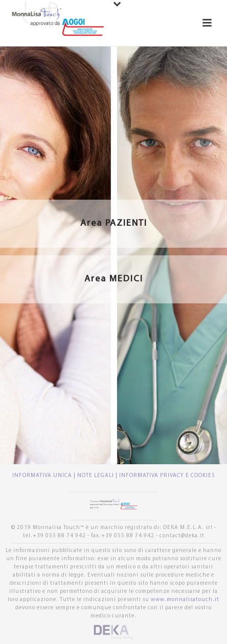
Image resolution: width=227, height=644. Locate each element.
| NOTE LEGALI (95, 476)
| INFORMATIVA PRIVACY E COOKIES (165, 476)
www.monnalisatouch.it (185, 600)
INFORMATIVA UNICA (43, 476)
